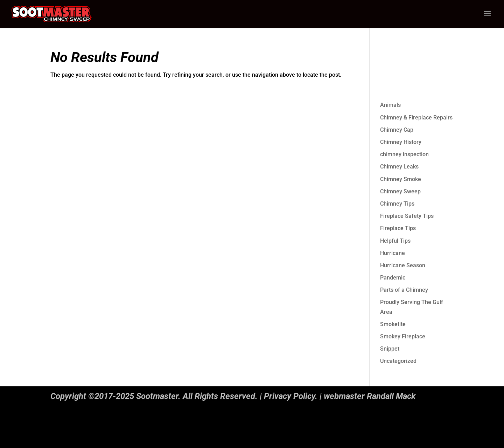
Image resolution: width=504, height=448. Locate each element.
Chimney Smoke (401, 179)
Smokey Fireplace (403, 336)
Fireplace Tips (398, 228)
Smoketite (393, 324)
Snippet (390, 349)
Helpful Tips (395, 241)
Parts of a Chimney (404, 290)
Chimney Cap (397, 130)
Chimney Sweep (400, 191)
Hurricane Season (403, 265)
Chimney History (401, 142)
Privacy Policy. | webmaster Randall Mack (340, 396)
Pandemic (393, 278)
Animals (390, 105)
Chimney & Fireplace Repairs (416, 118)
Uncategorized (398, 361)
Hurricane (393, 253)
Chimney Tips (397, 204)
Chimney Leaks (399, 167)
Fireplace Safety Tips (407, 216)
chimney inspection (404, 154)
